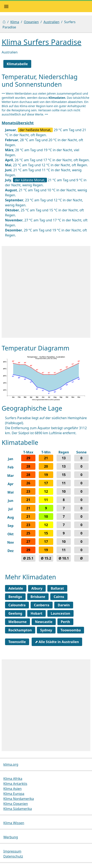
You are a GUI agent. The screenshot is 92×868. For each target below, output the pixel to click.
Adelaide (16, 588)
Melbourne (17, 622)
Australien (51, 22)
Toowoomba (71, 630)
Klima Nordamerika (19, 799)
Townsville (17, 642)
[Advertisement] (46, 292)
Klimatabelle (17, 64)
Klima (15, 22)
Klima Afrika (13, 779)
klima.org (11, 764)
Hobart (36, 613)
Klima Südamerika (18, 809)
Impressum (12, 851)
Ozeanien (31, 22)
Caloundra (17, 605)
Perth (65, 622)
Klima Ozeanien (16, 804)
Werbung (11, 837)
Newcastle (44, 622)
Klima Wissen (14, 823)
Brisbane (38, 597)
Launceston (60, 613)
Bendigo (15, 597)
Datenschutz (13, 856)
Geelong (15, 613)
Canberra (42, 605)
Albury (37, 588)
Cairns (59, 597)
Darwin (64, 605)
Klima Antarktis (15, 784)
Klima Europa (14, 794)
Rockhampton (20, 630)
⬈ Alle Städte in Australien (57, 642)
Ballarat (57, 588)
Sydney (46, 630)
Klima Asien (12, 789)
